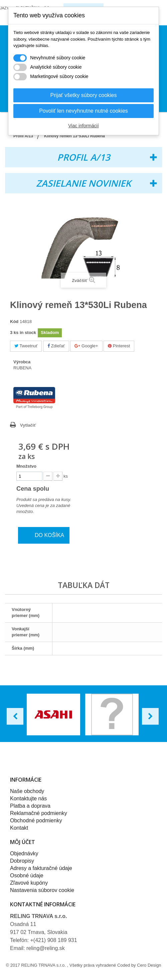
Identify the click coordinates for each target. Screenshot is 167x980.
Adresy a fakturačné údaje (41, 868)
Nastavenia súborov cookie (42, 890)
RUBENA (22, 368)
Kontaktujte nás (28, 798)
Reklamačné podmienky (39, 813)
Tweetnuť (26, 346)
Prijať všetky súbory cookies (84, 95)
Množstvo (26, 466)
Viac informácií (83, 126)
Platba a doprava (30, 806)
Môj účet (23, 842)
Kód (14, 321)
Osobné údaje (27, 875)
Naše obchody (27, 791)
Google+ (86, 346)
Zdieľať (56, 346)
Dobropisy (22, 861)
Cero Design (149, 965)
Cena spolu (37, 488)
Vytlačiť (28, 425)
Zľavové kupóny (29, 883)
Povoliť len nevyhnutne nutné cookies (83, 111)
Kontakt (19, 828)
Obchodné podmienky (36, 820)
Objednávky (24, 853)
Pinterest (119, 346)
